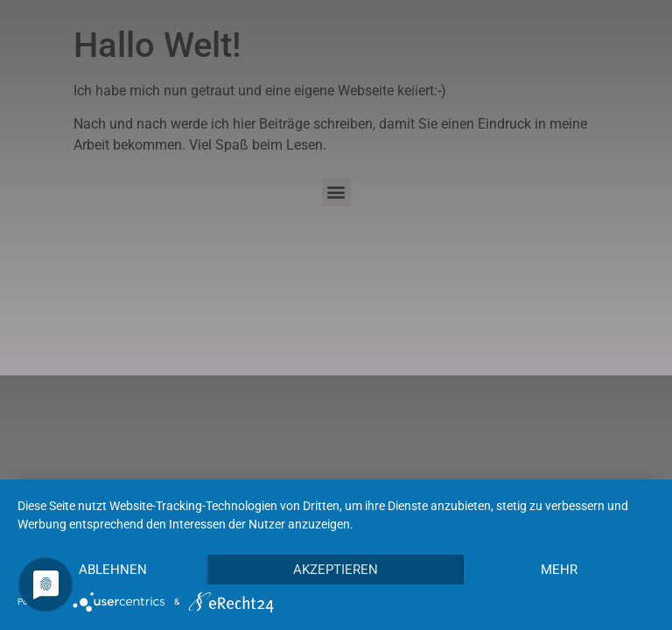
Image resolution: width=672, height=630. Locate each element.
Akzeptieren (336, 570)
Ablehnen (113, 570)
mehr (559, 570)
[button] (336, 192)
